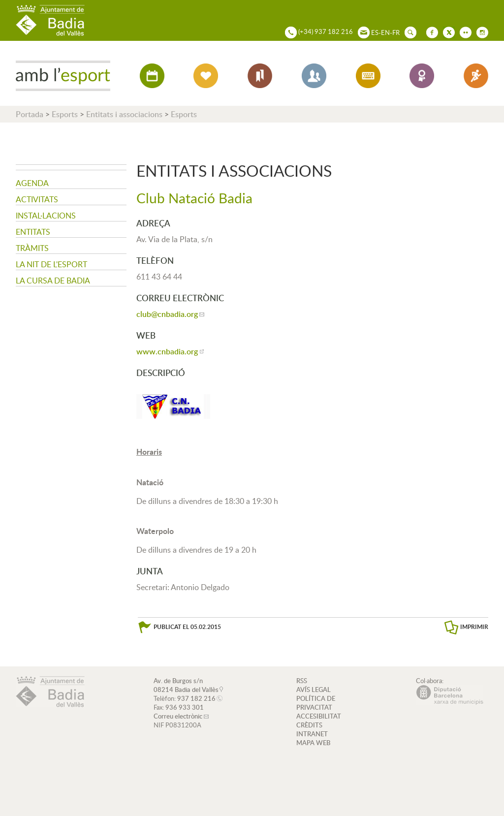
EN (385, 32)
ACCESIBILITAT (319, 716)
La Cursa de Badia (53, 281)
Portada (30, 114)
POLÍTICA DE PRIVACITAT (316, 703)
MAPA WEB (313, 743)
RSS (302, 681)
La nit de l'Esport (51, 264)
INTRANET (312, 734)
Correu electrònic (178, 716)
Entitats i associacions (124, 114)
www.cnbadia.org (167, 351)
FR (396, 32)
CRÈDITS (309, 725)
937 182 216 (196, 698)
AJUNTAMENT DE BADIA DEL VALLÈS (50, 20)
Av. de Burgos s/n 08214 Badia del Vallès (186, 685)
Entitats (33, 232)
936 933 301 (185, 707)
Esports (65, 114)
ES (375, 32)
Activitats (37, 199)
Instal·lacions (46, 216)
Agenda (32, 183)
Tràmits (32, 248)
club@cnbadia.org (167, 314)
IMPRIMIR (474, 627)
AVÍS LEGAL (314, 690)
